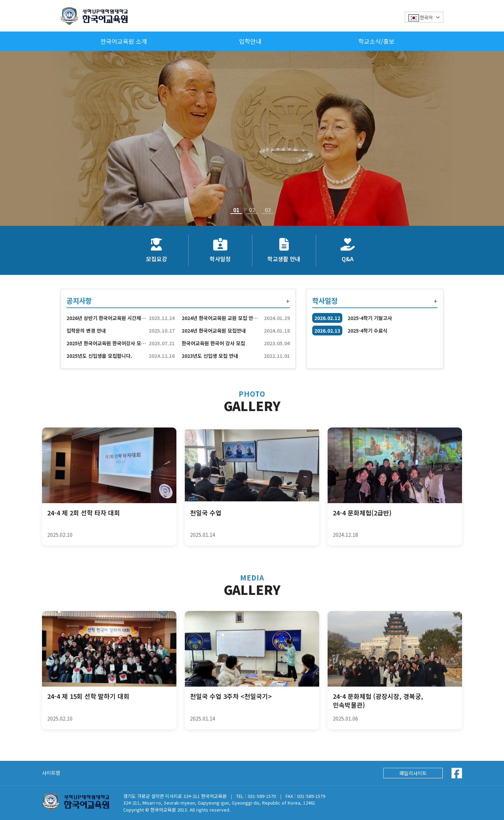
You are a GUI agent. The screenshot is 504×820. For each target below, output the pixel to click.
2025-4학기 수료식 (367, 331)
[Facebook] (457, 773)
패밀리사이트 (413, 773)
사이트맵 (51, 773)
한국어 (424, 18)
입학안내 (250, 41)
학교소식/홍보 (376, 41)
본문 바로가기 (0, 0)
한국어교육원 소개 (124, 41)
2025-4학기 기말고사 (370, 318)
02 (252, 211)
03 (268, 211)
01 (236, 211)
